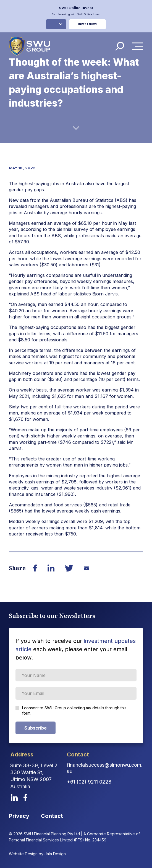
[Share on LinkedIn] (51, 568)
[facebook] (25, 798)
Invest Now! (87, 24)
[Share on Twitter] (69, 568)
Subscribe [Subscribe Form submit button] (36, 728)
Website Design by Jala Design (37, 854)
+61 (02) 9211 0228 (89, 782)
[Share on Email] (87, 568)
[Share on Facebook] (35, 568)
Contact (52, 816)
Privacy (19, 816)
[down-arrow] (76, 128)
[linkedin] (14, 798)
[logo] (30, 46)
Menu (139, 46)
